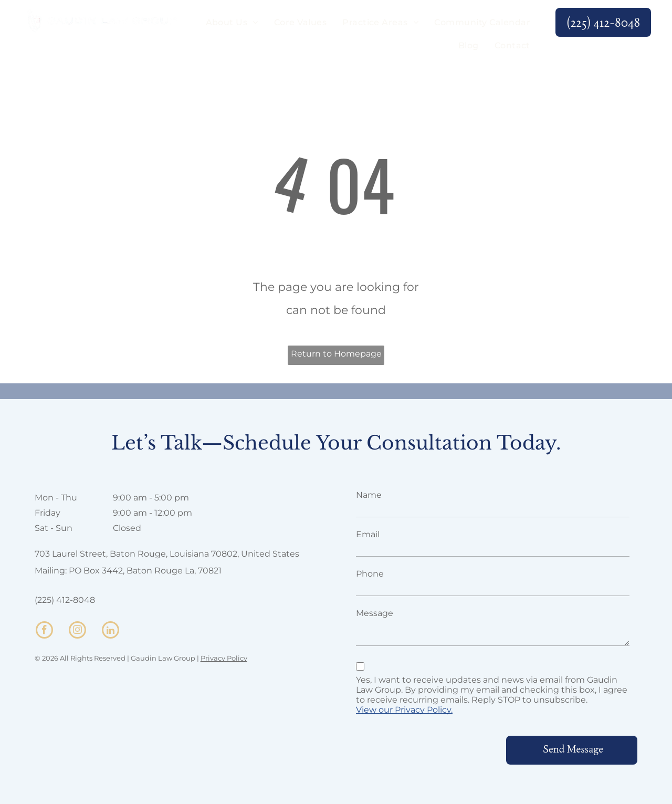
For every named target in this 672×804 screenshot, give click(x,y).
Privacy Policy (224, 658)
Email (368, 534)
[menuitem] (232, 23)
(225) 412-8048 (65, 600)
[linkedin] (111, 631)
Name (369, 495)
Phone (370, 574)
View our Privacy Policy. (404, 710)
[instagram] (77, 631)
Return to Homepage (336, 354)
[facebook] (44, 631)
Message (375, 613)
